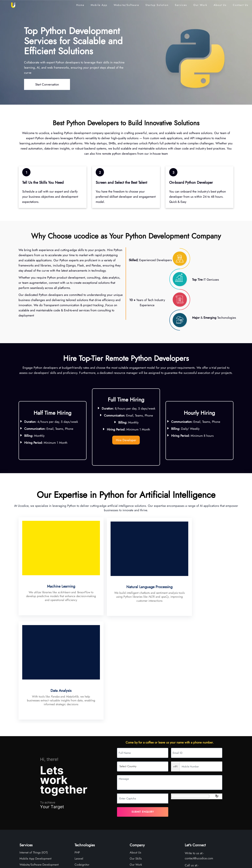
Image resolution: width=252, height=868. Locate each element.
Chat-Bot (25, 772)
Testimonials (137, 766)
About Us (220, 5)
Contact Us (241, 5)
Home (80, 5)
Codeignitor (82, 760)
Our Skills (136, 754)
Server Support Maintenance (37, 778)
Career (134, 778)
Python (79, 790)
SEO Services (28, 784)
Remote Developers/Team (35, 790)
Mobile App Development (35, 754)
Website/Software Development (39, 760)
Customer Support (31, 802)
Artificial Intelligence (32, 796)
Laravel (79, 754)
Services (181, 5)
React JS (80, 778)
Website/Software (126, 5)
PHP (77, 748)
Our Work (200, 5)
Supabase (81, 802)
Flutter (78, 796)
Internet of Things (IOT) (34, 748)
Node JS (80, 784)
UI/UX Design (28, 766)
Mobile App (99, 5)
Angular (79, 766)
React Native (82, 772)
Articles (134, 772)
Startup (157, 5)
